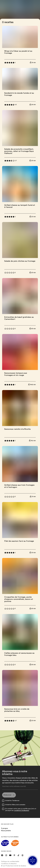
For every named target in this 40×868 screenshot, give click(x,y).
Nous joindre (6, 831)
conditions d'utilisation (22, 810)
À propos (4, 828)
